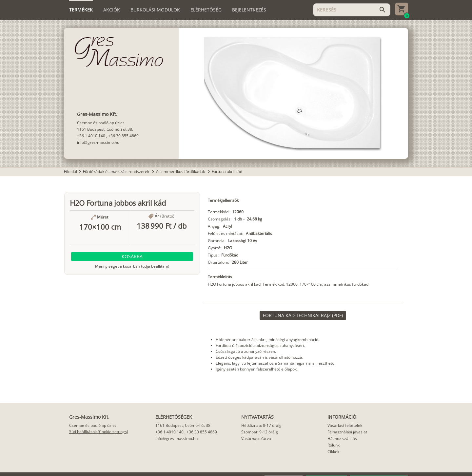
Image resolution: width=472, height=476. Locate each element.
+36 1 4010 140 (91, 136)
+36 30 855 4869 (123, 136)
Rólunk (334, 445)
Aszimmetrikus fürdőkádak (181, 171)
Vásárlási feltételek (345, 425)
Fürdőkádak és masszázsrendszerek (117, 171)
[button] (132, 257)
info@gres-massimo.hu (98, 142)
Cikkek (333, 452)
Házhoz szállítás (342, 438)
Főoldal (70, 171)
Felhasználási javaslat (347, 432)
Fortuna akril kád (227, 171)
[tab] (81, 10)
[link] (303, 315)
